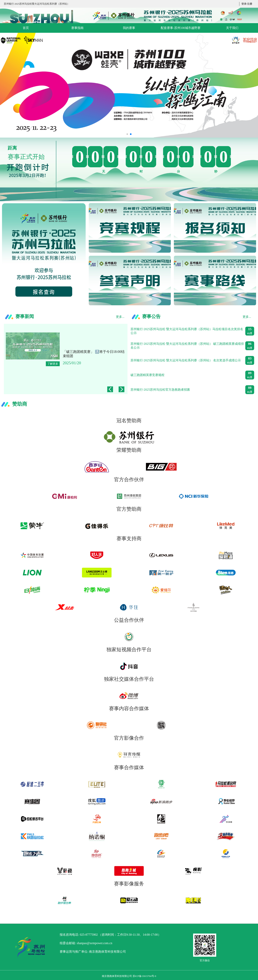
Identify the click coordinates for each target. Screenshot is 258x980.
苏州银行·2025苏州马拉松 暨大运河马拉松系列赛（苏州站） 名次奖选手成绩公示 (186, 360)
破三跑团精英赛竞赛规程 (147, 375)
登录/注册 (247, 4)
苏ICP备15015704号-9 (144, 976)
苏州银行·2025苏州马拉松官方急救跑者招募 (160, 390)
